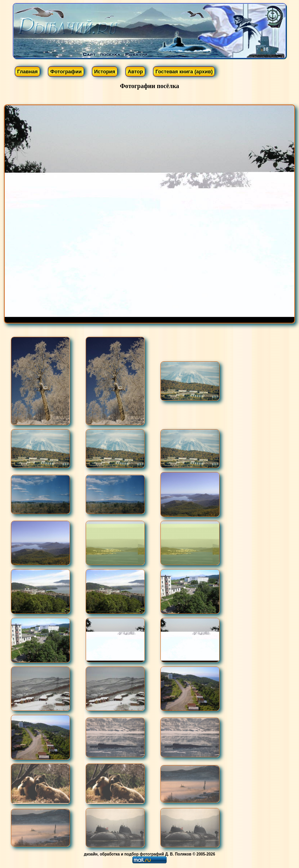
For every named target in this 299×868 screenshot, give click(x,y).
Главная (27, 72)
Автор (135, 72)
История (105, 72)
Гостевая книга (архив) (184, 72)
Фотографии (66, 72)
